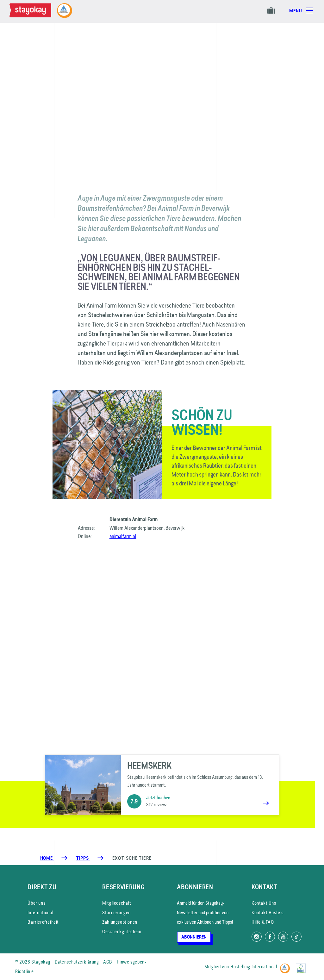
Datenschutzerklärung (77, 962)
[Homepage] (32, 11)
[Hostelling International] (287, 966)
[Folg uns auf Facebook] (270, 937)
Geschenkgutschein (122, 931)
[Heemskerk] (162, 785)
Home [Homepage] (47, 858)
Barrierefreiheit (43, 922)
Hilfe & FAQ (263, 922)
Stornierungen (116, 912)
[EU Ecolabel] (302, 966)
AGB (108, 962)
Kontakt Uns (264, 903)
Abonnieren (194, 937)
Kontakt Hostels (268, 912)
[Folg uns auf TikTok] (296, 937)
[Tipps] (83, 858)
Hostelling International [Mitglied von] (254, 967)
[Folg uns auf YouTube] (283, 937)
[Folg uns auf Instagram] (257, 937)
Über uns (36, 903)
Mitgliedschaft (117, 903)
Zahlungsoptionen (120, 922)
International (40, 912)
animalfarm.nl (123, 536)
